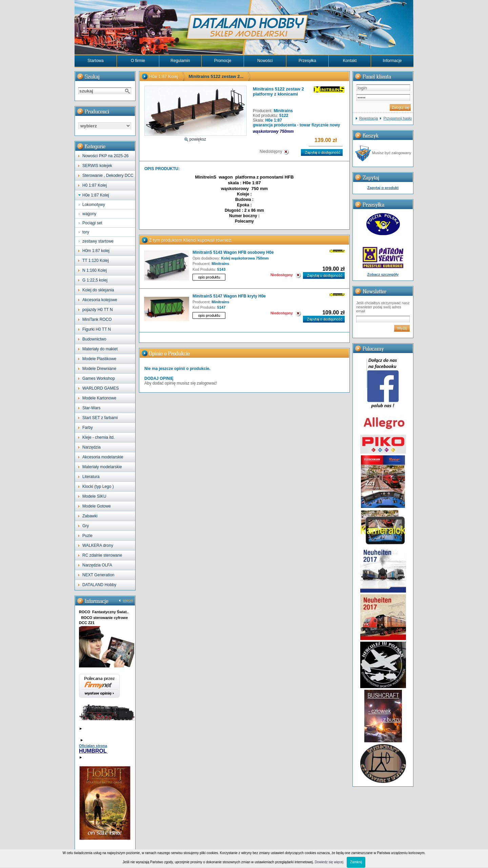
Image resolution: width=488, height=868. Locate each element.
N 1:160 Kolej (95, 270)
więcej (128, 600)
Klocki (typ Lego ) (98, 487)
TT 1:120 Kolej (96, 261)
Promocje (223, 61)
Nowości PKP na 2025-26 (106, 156)
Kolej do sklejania (98, 290)
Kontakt (350, 61)
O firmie (138, 61)
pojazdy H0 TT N (98, 310)
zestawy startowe (98, 241)
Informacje (392, 61)
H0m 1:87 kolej (96, 251)
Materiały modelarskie (102, 467)
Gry (86, 526)
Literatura (91, 477)
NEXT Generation (98, 575)
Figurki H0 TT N (97, 329)
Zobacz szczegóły (383, 274)
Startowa (95, 61)
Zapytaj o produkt (383, 188)
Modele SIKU (94, 496)
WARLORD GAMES (101, 388)
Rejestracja (369, 118)
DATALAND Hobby (99, 585)
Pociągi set (92, 223)
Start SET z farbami (100, 418)
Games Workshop (99, 378)
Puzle (87, 536)
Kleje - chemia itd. (98, 437)
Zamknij (356, 862)
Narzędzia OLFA (97, 565)
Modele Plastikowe (99, 359)
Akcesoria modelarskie (103, 457)
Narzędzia (91, 447)
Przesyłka (307, 61)
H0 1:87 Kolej (95, 185)
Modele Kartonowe (99, 398)
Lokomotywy (94, 205)
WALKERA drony (98, 545)
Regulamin (180, 61)
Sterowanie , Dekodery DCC (108, 175)
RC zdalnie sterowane (102, 555)
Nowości (265, 61)
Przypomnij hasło (398, 118)
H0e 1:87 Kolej (96, 195)
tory (86, 232)
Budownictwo (94, 339)
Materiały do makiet (100, 349)
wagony (89, 214)
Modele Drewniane (99, 369)
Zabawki (90, 516)
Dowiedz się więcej (329, 862)
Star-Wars (91, 408)
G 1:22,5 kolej (95, 280)
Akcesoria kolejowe (100, 300)
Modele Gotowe (97, 506)
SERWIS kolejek (97, 166)
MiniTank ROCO (97, 319)
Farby (88, 428)
